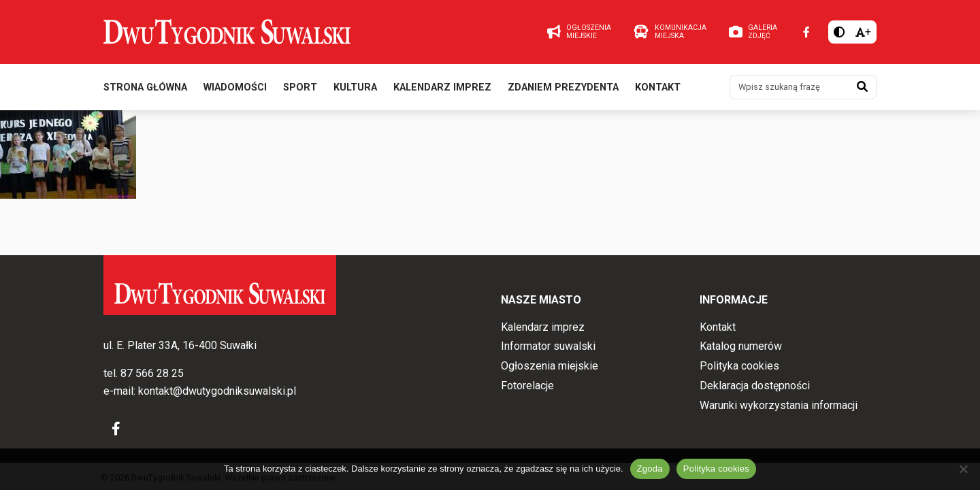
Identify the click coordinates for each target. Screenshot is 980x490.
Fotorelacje (527, 386)
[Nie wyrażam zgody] (963, 469)
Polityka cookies (739, 366)
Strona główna (145, 87)
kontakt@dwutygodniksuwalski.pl (217, 391)
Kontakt (658, 87)
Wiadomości (235, 87)
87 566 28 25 (152, 373)
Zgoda (650, 469)
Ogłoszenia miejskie (550, 366)
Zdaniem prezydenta (563, 87)
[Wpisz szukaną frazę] (789, 87)
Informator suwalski (548, 346)
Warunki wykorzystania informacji (779, 405)
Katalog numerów (741, 346)
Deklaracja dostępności (755, 386)
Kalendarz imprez (442, 87)
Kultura (355, 87)
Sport (300, 87)
